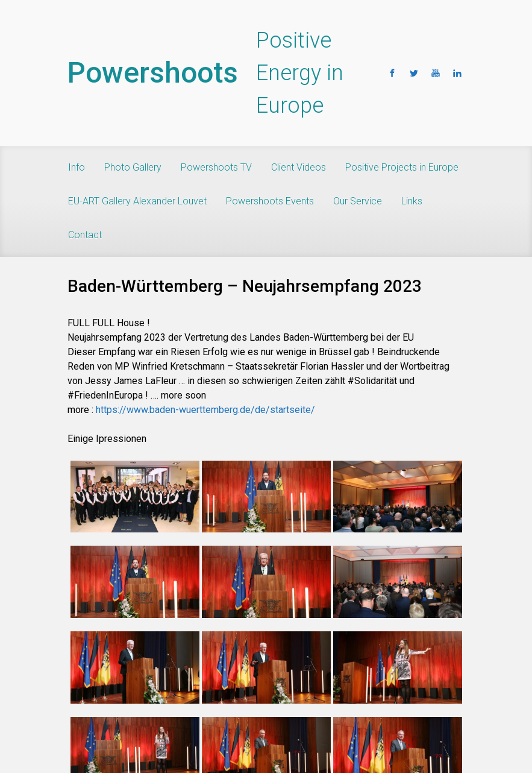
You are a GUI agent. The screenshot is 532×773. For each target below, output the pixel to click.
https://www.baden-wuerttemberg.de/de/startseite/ (205, 410)
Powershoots (153, 73)
